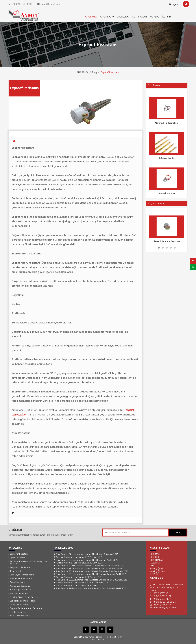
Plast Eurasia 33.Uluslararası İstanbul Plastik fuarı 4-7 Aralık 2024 (87, 560)
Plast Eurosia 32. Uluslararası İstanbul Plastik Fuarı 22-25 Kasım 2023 (89, 566)
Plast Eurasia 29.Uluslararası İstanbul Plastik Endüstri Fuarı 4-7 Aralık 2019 (91, 574)
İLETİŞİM (167, 17)
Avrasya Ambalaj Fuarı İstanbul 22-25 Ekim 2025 (79, 557)
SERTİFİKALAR (140, 17)
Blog (94, 72)
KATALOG (155, 17)
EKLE (178, 533)
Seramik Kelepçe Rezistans (167, 241)
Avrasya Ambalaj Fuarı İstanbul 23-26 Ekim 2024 (79, 563)
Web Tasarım (98, 640)
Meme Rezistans (167, 193)
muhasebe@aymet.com (165, 607)
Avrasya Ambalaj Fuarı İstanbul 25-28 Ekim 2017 (79, 585)
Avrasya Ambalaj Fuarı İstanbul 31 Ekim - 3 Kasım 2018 (82, 583)
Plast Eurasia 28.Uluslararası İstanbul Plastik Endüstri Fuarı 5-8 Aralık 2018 (91, 580)
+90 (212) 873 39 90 (22, 4)
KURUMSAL (107, 17)
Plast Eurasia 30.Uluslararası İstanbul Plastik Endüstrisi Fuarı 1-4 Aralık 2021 (92, 571)
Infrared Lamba (167, 158)
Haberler (155, 563)
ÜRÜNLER (123, 17)
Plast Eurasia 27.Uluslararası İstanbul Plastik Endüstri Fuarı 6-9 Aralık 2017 (91, 588)
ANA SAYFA (91, 17)
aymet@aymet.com (50, 4)
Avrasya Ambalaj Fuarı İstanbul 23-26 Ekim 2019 (79, 577)
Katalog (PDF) (156, 568)
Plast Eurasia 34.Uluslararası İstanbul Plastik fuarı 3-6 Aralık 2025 (87, 554)
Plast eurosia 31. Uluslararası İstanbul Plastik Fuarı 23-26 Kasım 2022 (89, 568)
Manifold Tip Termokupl (167, 123)
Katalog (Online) (158, 571)
